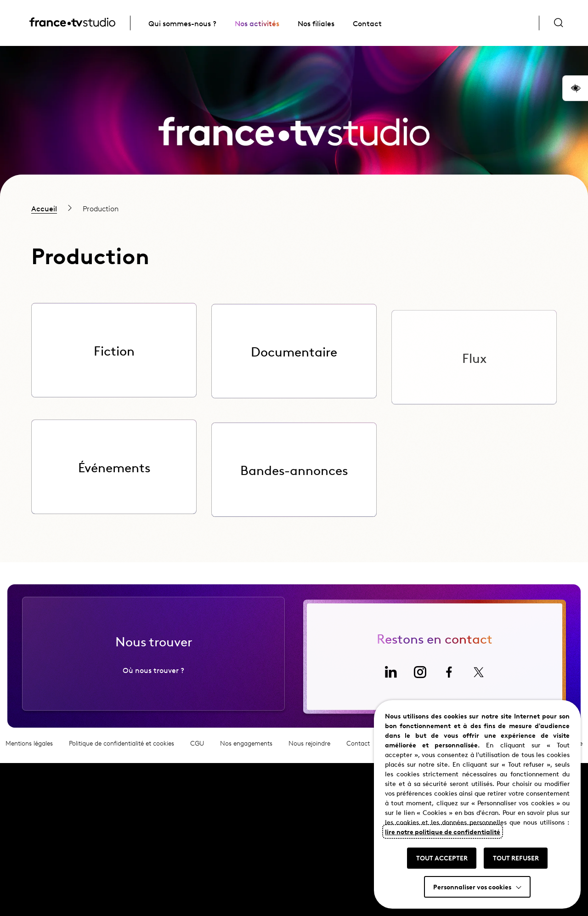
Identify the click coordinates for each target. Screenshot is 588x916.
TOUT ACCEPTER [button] (442, 858)
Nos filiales (316, 23)
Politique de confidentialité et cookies (122, 748)
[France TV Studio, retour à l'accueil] (72, 23)
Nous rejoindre (309, 748)
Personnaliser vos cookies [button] (472, 887)
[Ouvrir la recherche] (559, 23)
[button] (575, 88)
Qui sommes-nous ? (182, 23)
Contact (367, 23)
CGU (197, 748)
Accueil (44, 208)
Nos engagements (246, 748)
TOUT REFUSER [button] (516, 858)
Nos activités (257, 23)
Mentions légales (29, 748)
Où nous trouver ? (153, 674)
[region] (294, 208)
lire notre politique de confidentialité (443, 831)
